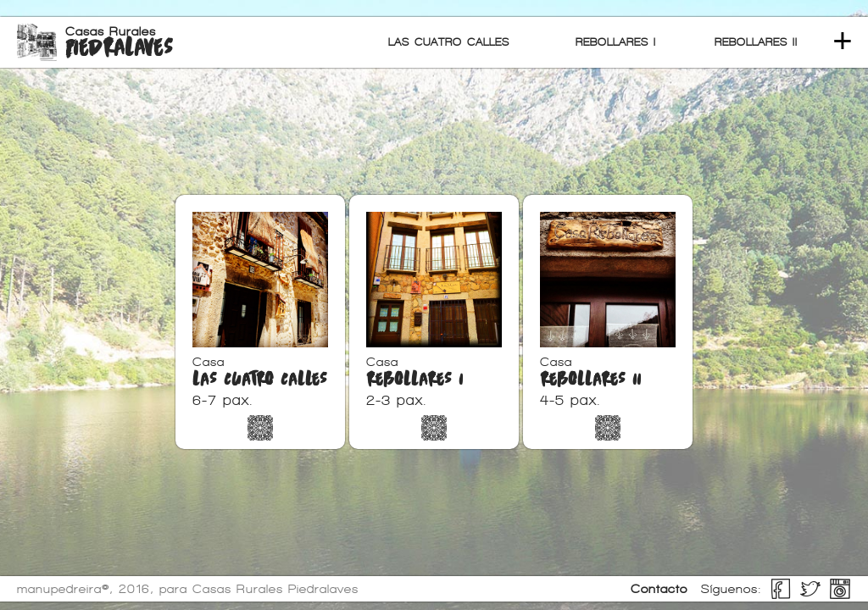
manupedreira (59, 589)
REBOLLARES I (616, 42)
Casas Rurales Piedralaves (275, 589)
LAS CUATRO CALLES (449, 42)
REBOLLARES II (756, 42)
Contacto (659, 589)
